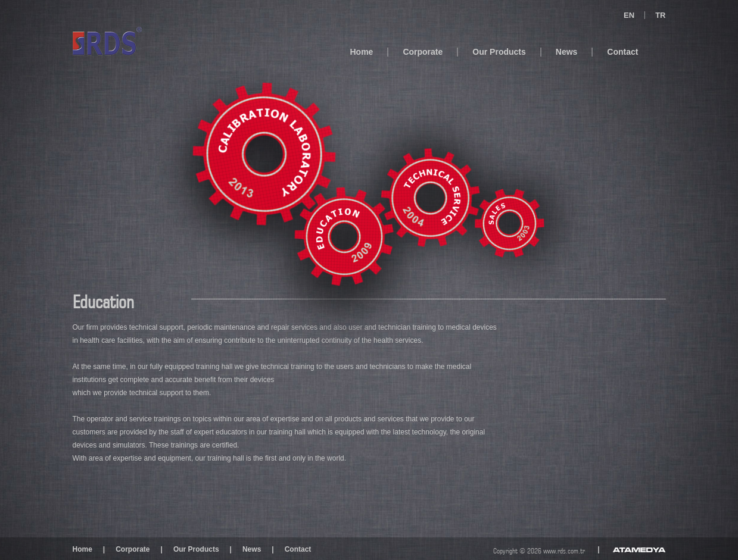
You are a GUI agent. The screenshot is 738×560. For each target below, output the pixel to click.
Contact (622, 52)
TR (660, 15)
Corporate (423, 52)
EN (629, 15)
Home (362, 52)
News (567, 52)
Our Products (499, 52)
